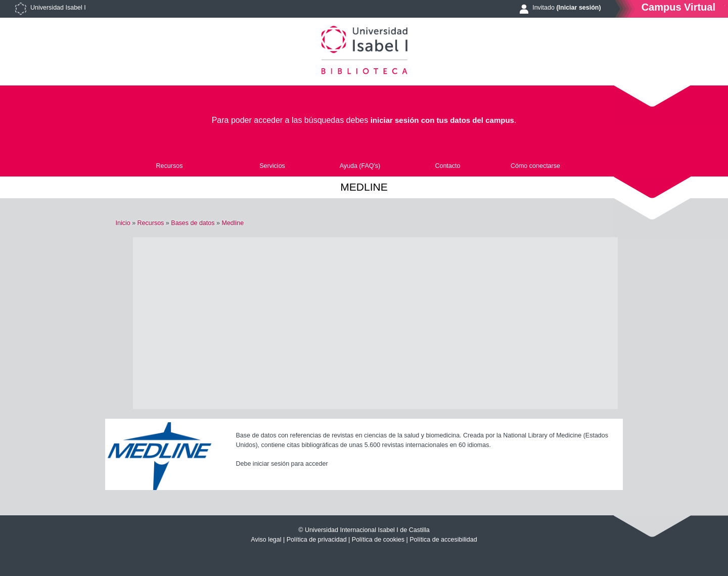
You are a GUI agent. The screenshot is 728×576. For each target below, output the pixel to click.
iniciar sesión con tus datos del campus (442, 120)
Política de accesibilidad (443, 540)
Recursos (170, 166)
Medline (233, 223)
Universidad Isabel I (58, 8)
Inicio (123, 223)
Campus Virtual (678, 7)
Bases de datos (193, 223)
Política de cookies (378, 540)
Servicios (272, 166)
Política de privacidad (317, 540)
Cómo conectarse (535, 166)
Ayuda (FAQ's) (360, 166)
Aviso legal (266, 540)
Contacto (447, 166)
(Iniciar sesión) (578, 8)
